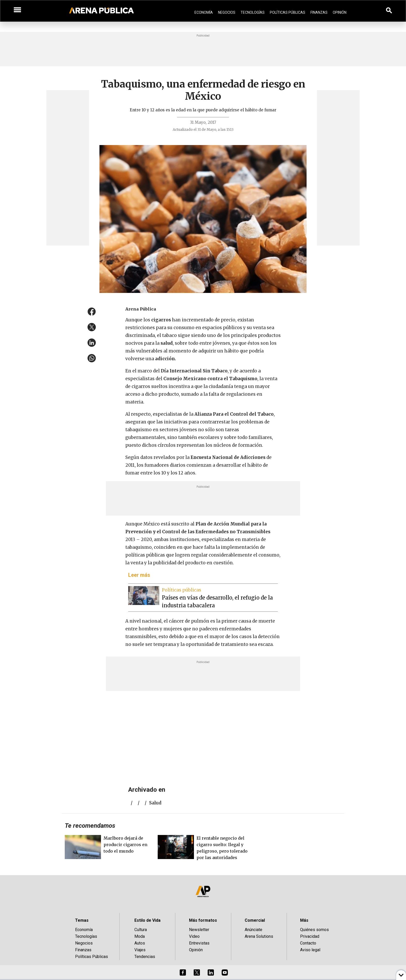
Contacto (308, 943)
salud (155, 803)
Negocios (227, 12)
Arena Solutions (259, 936)
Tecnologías (253, 12)
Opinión (340, 12)
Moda (140, 936)
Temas (82, 920)
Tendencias (145, 957)
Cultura (141, 930)
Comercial (255, 920)
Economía (204, 12)
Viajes (140, 950)
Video (194, 936)
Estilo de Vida (147, 920)
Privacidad (310, 936)
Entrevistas (199, 943)
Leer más (139, 575)
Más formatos (203, 920)
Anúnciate (253, 930)
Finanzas (319, 12)
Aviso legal (310, 950)
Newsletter (199, 930)
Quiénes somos (314, 930)
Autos (140, 943)
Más (304, 920)
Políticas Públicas (288, 12)
